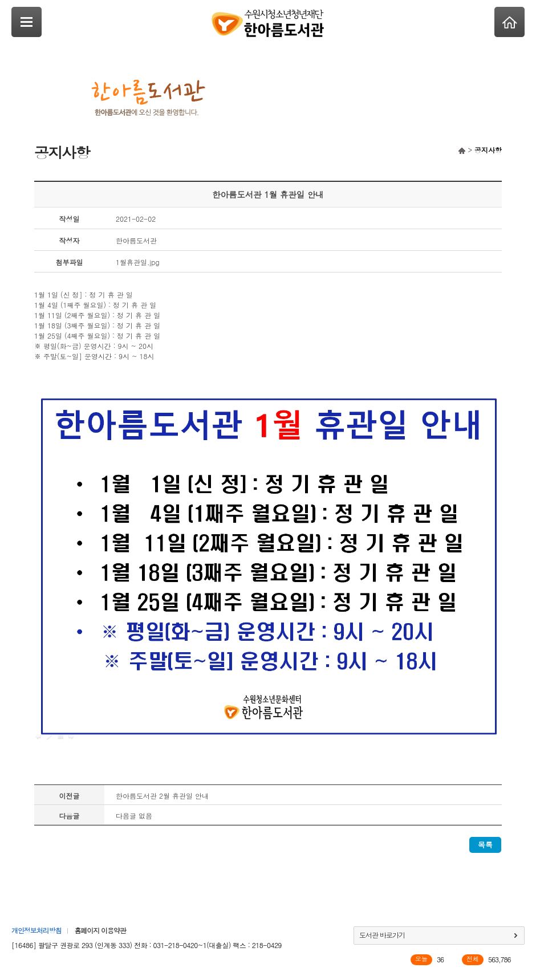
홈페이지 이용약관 (100, 930)
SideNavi (27, 22)
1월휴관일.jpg (138, 262)
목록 (485, 845)
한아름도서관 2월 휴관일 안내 (162, 796)
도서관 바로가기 (382, 935)
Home (509, 22)
